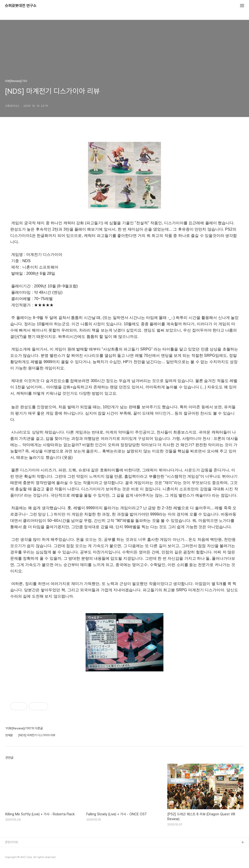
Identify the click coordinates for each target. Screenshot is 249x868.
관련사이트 (12, 842)
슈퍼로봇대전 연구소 (21, 6)
